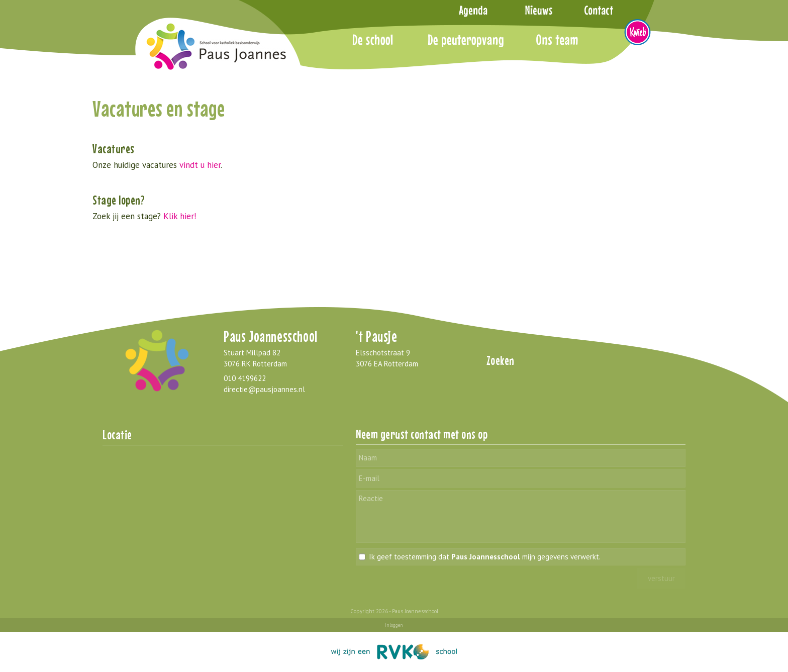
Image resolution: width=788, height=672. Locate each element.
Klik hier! (180, 216)
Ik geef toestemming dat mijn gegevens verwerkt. (485, 557)
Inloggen (394, 625)
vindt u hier (200, 165)
